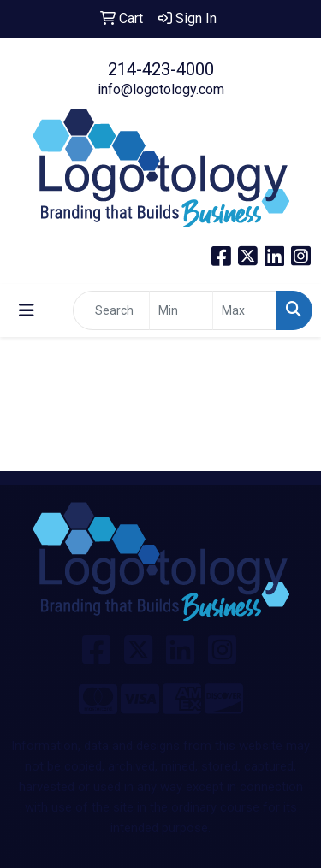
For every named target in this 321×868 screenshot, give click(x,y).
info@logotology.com (161, 89)
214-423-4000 (161, 69)
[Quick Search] (111, 310)
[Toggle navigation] (27, 310)
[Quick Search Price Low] (181, 310)
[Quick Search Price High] (244, 310)
